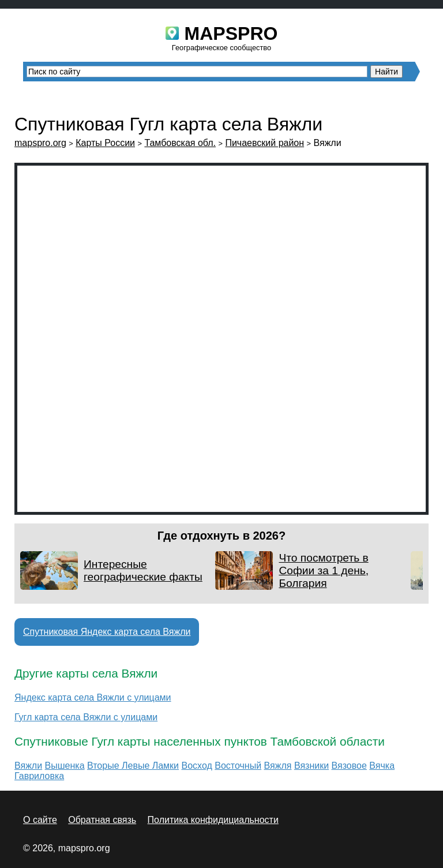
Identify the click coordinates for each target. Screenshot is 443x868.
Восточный (238, 766)
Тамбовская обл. (180, 143)
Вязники (311, 766)
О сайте (40, 820)
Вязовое (349, 766)
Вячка (382, 766)
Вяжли (28, 766)
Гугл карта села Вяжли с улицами (86, 717)
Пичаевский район (264, 143)
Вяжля (278, 766)
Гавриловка (39, 776)
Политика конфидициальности (213, 820)
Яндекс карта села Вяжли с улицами (93, 697)
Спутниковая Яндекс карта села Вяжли (107, 632)
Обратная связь (102, 820)
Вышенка (65, 766)
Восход (197, 766)
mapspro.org (40, 143)
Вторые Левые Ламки (133, 766)
